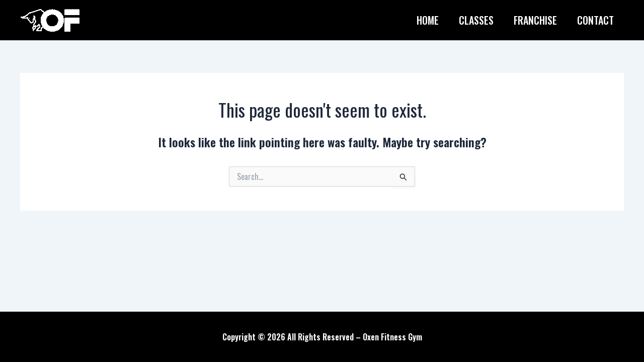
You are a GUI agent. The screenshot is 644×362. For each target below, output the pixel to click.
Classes (476, 20)
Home (428, 20)
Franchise (535, 20)
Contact (595, 20)
